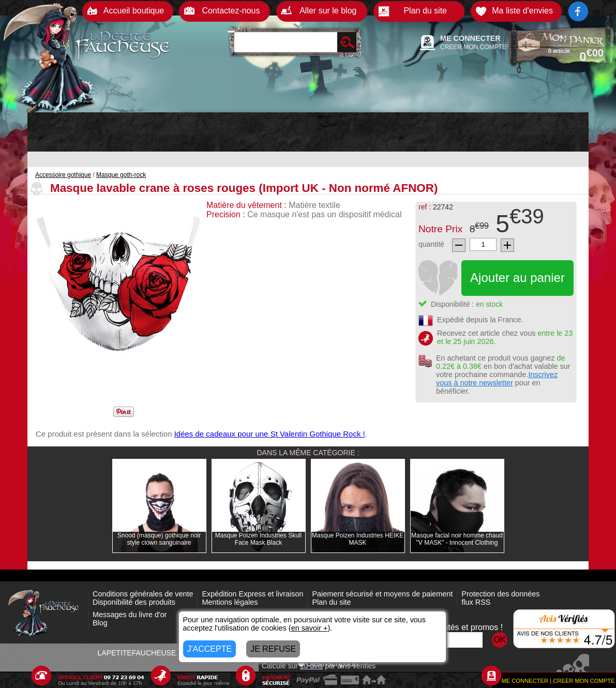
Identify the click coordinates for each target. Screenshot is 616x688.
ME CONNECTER (470, 38)
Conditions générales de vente (143, 594)
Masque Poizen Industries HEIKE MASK (358, 539)
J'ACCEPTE (210, 649)
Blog (100, 623)
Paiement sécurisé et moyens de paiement (382, 594)
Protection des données (500, 594)
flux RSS (476, 602)
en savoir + (310, 628)
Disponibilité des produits (134, 602)
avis (311, 666)
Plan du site (331, 602)
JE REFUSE (273, 649)
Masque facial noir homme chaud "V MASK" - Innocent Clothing (457, 539)
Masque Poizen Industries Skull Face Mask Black (258, 539)
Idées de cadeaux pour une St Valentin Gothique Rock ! (270, 434)
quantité (431, 244)
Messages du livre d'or (130, 615)
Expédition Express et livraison (252, 594)
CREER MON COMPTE (473, 47)
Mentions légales (230, 602)
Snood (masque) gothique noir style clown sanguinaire (159, 539)
